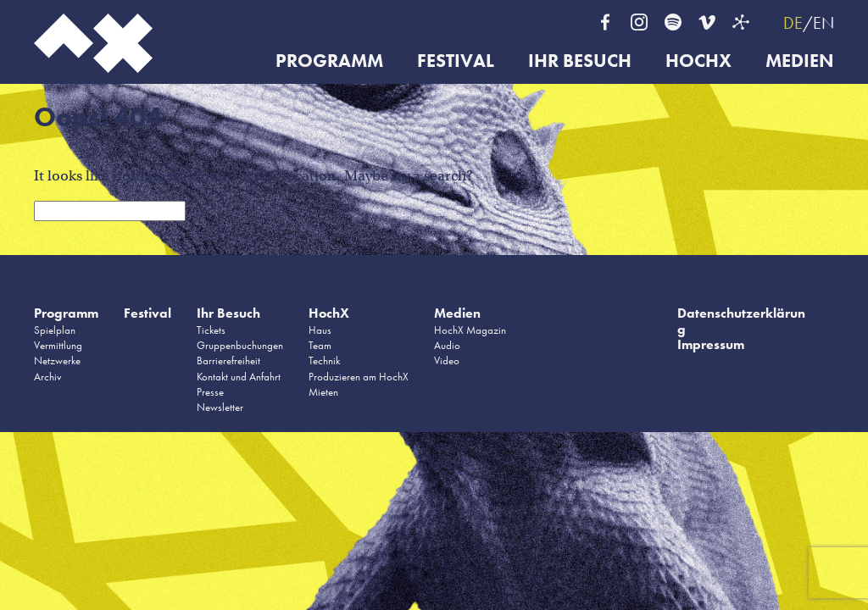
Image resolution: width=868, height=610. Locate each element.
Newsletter (220, 407)
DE (793, 23)
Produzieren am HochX (359, 377)
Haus (320, 330)
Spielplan (55, 330)
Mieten (323, 392)
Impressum (711, 344)
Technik (324, 360)
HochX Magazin (470, 330)
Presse (210, 392)
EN (823, 23)
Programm (329, 61)
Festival (456, 61)
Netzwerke (57, 360)
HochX (698, 61)
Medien (800, 61)
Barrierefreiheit (228, 360)
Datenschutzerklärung (741, 321)
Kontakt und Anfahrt (239, 377)
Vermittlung (58, 345)
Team (320, 345)
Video (447, 360)
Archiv (48, 377)
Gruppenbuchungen (240, 345)
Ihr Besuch (580, 61)
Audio (447, 345)
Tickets (211, 330)
